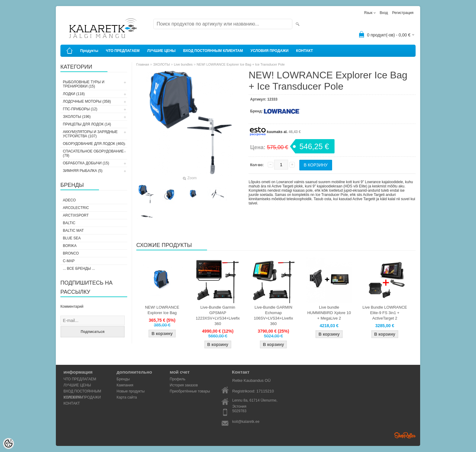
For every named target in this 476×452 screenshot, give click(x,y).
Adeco (69, 200)
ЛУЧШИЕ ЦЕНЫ (161, 51)
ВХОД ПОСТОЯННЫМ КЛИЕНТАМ (213, 51)
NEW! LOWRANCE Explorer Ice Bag (162, 310)
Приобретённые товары (190, 391)
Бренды (123, 379)
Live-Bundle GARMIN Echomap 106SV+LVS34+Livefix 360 (273, 315)
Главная (143, 64)
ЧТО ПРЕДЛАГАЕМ (123, 51)
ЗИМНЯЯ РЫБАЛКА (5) (83, 171)
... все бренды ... (79, 269)
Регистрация (403, 13)
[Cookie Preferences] (8, 443)
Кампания (125, 385)
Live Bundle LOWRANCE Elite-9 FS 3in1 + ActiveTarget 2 (385, 313)
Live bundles (183, 64)
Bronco (71, 253)
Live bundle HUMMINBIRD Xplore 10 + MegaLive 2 (329, 313)
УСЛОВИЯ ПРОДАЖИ (269, 51)
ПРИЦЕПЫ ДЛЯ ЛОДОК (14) (87, 124)
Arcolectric (76, 208)
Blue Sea (72, 238)
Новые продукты (131, 391)
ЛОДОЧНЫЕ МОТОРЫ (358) (87, 101)
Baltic (69, 223)
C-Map (69, 261)
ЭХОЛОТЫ (161, 64)
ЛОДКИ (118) (74, 94)
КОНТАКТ (304, 51)
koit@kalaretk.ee (246, 422)
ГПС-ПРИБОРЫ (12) (80, 109)
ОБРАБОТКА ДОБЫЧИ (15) (86, 163)
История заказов (184, 385)
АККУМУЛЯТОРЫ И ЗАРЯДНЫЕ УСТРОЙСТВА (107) (90, 134)
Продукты (89, 51)
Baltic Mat (73, 231)
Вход (384, 13)
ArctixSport (76, 215)
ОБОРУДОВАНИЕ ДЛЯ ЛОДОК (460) (94, 144)
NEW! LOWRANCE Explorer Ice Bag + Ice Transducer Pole (241, 64)
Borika (70, 246)
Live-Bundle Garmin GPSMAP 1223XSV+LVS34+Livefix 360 (218, 315)
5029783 (239, 411)
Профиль (178, 379)
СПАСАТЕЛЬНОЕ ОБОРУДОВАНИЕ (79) (93, 153)
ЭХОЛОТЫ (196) (77, 117)
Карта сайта (127, 397)
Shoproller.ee (405, 435)
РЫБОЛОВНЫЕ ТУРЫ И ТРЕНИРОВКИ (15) (84, 84)
